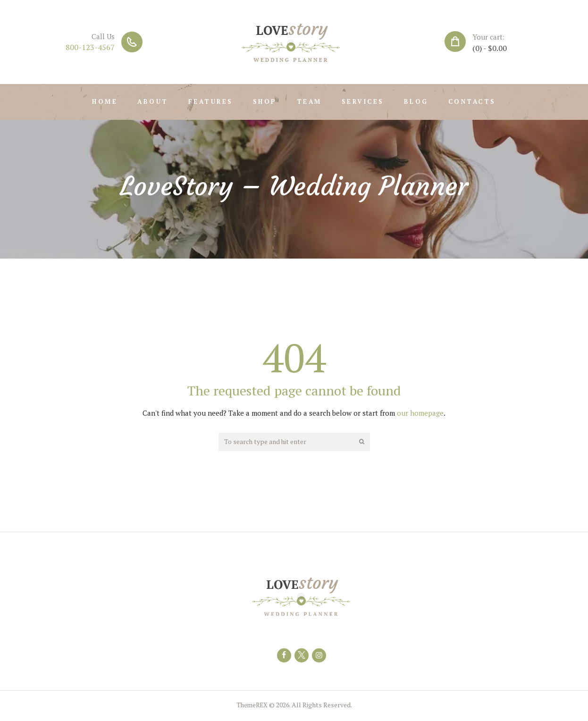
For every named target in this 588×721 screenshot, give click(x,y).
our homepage (420, 413)
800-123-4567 (90, 47)
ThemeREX (252, 707)
